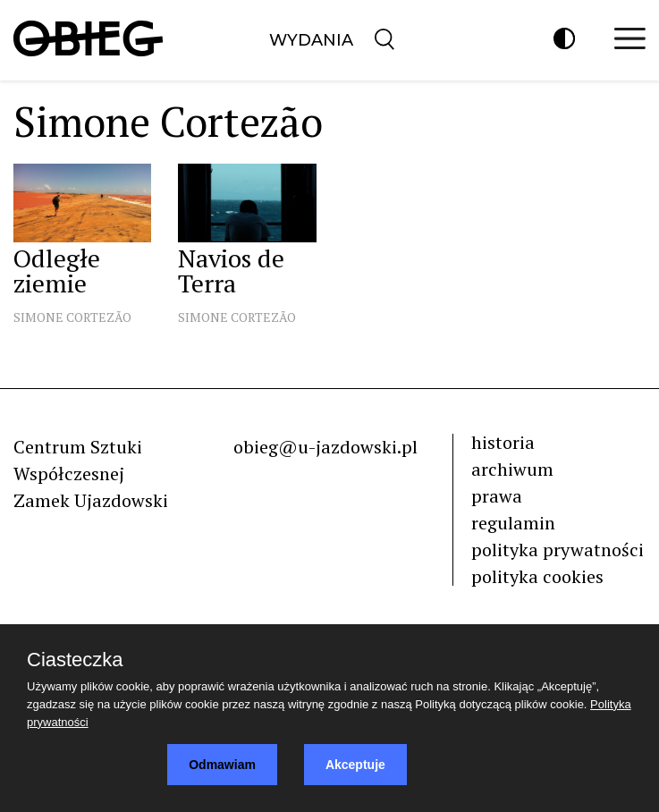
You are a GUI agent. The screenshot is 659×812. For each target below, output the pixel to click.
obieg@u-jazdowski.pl (325, 447)
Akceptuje (355, 765)
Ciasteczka (75, 660)
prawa (497, 496)
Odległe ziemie (57, 271)
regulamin (513, 523)
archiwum (512, 469)
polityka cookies (537, 576)
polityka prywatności (558, 550)
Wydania (311, 40)
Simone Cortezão (72, 317)
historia (503, 442)
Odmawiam (222, 765)
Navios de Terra (231, 271)
